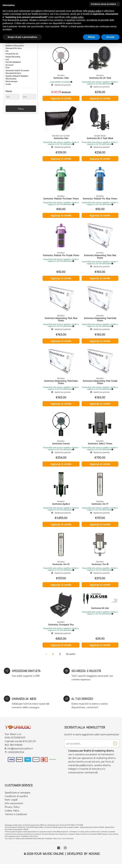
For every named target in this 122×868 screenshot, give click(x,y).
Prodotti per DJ (12, 53)
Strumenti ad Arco (13, 72)
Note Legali (11, 803)
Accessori (10, 64)
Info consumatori (14, 807)
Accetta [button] (110, 37)
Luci (7, 59)
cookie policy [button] (77, 17)
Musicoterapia (12, 80)
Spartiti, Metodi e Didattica (17, 75)
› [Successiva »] (76, 658)
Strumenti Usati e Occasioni (17, 70)
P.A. (7, 51)
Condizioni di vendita (16, 800)
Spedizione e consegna (17, 796)
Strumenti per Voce (14, 48)
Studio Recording (13, 56)
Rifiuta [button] (91, 37)
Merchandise (11, 78)
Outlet (8, 83)
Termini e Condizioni (16, 818)
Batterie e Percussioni (15, 45)
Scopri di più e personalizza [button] (22, 37)
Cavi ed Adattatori (13, 61)
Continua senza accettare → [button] (105, 4)
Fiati (7, 67)
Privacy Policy (12, 810)
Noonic (94, 857)
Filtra (21, 107)
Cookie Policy (12, 814)
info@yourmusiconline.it (20, 752)
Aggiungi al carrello (61, 98)
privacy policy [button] (95, 11)
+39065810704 (16, 755)
